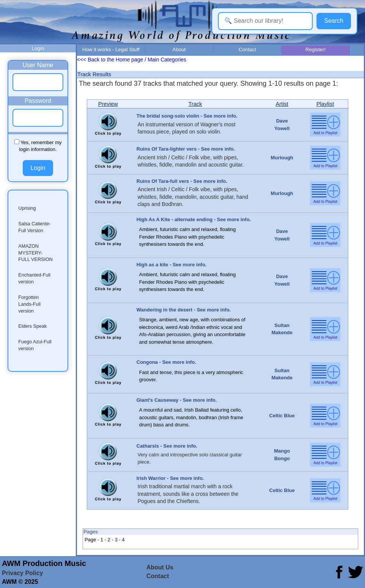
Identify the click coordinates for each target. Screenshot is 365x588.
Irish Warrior (151, 478)
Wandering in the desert (164, 310)
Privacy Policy (23, 573)
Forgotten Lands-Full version (29, 304)
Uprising (27, 208)
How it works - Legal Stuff (111, 50)
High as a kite (152, 265)
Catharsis (148, 446)
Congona (147, 362)
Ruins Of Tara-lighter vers (167, 149)
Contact (248, 50)
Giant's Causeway (157, 400)
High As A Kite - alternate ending (175, 219)
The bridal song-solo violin (168, 116)
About (179, 50)
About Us (160, 567)
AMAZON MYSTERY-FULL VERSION (35, 253)
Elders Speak (32, 326)
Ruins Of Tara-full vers (163, 181)
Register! (316, 50)
